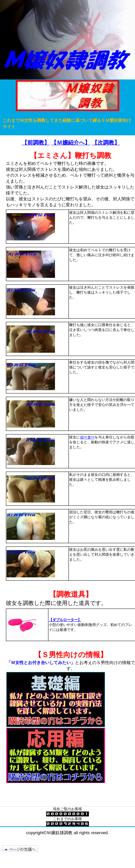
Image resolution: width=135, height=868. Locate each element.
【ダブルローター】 (65, 620)
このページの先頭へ (23, 849)
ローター (87, 437)
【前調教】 (36, 143)
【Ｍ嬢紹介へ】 (71, 143)
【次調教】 (106, 143)
